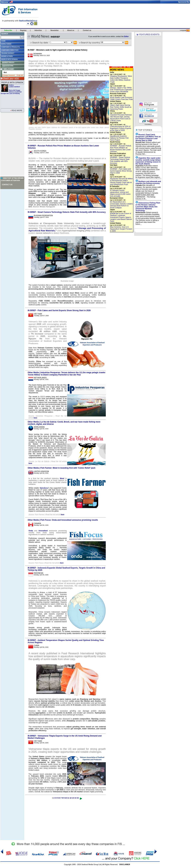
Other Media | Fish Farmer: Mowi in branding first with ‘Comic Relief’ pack (62, 468)
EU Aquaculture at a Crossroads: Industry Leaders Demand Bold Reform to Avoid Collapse (121, 205)
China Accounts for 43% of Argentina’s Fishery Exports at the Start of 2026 (121, 128)
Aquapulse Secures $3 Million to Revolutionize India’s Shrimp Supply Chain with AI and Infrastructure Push (121, 181)
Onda (31, 531)
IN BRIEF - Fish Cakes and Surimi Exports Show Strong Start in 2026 (59, 310)
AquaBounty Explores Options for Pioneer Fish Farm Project (119, 138)
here (35, 418)
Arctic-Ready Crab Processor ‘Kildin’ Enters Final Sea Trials (121, 98)
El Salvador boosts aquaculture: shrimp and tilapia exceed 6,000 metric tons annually (120, 193)
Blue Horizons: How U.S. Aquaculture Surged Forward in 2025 (121, 229)
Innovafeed (43, 531)
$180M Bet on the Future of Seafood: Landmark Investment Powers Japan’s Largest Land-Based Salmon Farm (121, 217)
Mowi (62, 478)
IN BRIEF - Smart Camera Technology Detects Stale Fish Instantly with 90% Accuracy (67, 212)
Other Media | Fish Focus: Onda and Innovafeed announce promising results (63, 520)
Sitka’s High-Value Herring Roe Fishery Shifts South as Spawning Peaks (121, 107)
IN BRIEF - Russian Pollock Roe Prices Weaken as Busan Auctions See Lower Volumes (121, 149)
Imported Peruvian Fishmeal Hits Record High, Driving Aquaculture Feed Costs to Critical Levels (121, 118)
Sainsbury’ (44, 488)
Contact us (7, 185)
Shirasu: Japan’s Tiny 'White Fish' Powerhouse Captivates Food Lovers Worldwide (121, 90)
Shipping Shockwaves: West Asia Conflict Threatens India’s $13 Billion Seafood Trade (121, 79)
